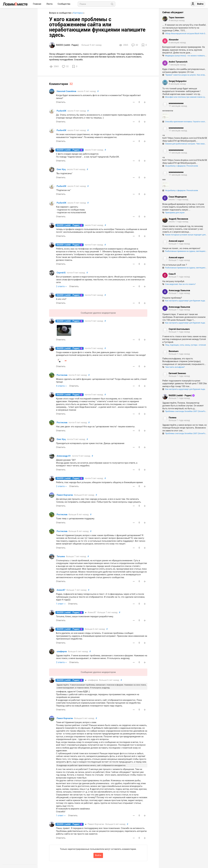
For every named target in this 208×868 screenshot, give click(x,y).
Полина (172, 418)
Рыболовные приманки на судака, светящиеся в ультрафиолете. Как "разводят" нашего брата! (185, 251)
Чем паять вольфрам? (174, 367)
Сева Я (172, 274)
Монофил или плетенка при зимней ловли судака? (185, 97)
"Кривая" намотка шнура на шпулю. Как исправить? (185, 75)
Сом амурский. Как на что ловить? (179, 284)
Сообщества (64, 4)
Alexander (174, 40)
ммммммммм (176, 103)
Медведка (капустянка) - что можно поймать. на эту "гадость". (185, 56)
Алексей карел (176, 241)
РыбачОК (61, 111)
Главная (37, 4)
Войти (98, 855)
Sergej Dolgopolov (178, 81)
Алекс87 (61, 590)
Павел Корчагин (65, 495)
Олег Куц (61, 169)
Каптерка (78, 13)
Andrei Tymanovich (178, 62)
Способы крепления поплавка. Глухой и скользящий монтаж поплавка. (185, 122)
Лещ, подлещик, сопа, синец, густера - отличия (184, 345)
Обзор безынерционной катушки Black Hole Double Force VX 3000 (185, 33)
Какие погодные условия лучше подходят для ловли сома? (185, 235)
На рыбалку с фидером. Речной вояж (180, 166)
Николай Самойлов (66, 91)
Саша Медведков (178, 197)
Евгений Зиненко (177, 373)
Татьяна (61, 556)
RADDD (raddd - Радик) (68, 150)
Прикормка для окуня (173, 213)
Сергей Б (61, 273)
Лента (50, 4)
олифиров (62, 651)
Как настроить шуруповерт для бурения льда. (184, 301)
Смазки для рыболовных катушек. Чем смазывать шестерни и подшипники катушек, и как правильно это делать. (185, 144)
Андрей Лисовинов (178, 219)
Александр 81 (64, 456)
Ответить (61, 102)
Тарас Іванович (176, 18)
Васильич (174, 351)
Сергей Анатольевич (179, 329)
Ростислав (62, 375)
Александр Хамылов (179, 290)
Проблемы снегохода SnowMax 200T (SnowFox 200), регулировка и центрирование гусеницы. (185, 411)
